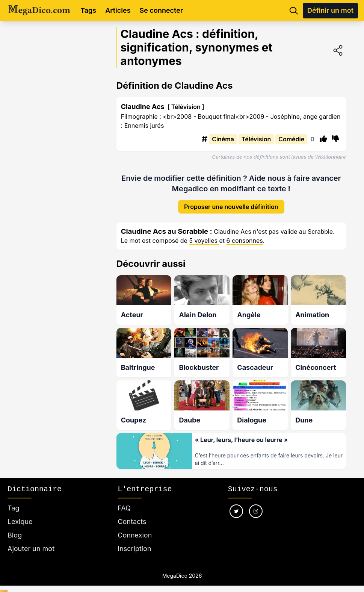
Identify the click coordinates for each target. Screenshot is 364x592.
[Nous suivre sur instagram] (256, 507)
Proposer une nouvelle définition (231, 201)
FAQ (124, 503)
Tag (13, 503)
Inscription (134, 544)
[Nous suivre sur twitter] (236, 507)
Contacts (132, 517)
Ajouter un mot (31, 544)
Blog (15, 531)
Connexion (135, 531)
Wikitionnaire (331, 157)
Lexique (20, 517)
